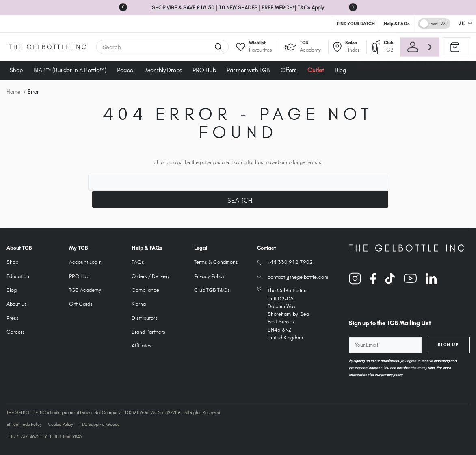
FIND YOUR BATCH (356, 24)
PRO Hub (204, 70)
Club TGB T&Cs (212, 290)
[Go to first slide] (353, 7)
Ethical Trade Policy (24, 424)
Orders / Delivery (151, 276)
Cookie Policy (61, 424)
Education (18, 276)
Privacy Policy (209, 276)
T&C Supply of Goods (99, 424)
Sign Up (448, 345)
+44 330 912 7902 (290, 262)
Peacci (126, 70)
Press (13, 318)
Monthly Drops (164, 70)
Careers (16, 332)
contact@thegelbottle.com (298, 277)
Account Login (85, 262)
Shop (16, 70)
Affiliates (142, 346)
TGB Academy (85, 290)
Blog (340, 70)
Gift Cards (81, 304)
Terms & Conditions (216, 262)
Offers (289, 70)
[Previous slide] (123, 7)
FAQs (138, 262)
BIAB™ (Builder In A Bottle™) (70, 70)
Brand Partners (148, 332)
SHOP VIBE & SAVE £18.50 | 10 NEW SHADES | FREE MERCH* (223, 8)
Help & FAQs (397, 24)
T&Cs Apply (311, 8)
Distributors (145, 318)
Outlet (316, 70)
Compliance (145, 290)
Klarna (139, 304)
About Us (17, 304)
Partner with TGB (248, 70)
